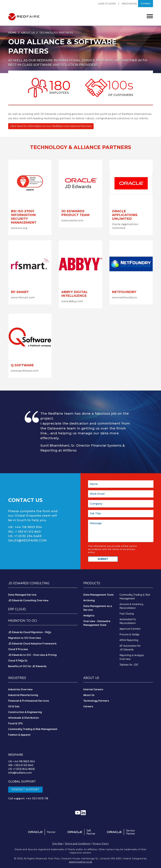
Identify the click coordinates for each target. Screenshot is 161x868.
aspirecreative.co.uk (81, 862)
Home (12, 33)
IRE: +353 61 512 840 (21, 765)
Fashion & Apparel (19, 735)
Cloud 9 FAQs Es (18, 661)
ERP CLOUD (17, 609)
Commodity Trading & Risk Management (33, 729)
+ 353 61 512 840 (28, 532)
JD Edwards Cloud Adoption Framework (32, 644)
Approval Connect (130, 629)
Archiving (89, 600)
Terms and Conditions (78, 844)
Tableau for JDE (129, 665)
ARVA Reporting (129, 640)
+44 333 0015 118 (37, 798)
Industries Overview (20, 689)
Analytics (89, 615)
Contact (146, 3)
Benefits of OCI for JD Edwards (27, 666)
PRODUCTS (92, 583)
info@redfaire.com (20, 773)
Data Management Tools (98, 595)
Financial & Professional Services (29, 701)
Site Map (57, 844)
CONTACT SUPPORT (25, 789)
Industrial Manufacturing (23, 695)
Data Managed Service (22, 595)
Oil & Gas (14, 706)
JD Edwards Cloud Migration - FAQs (30, 632)
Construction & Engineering (25, 712)
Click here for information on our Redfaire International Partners (51, 126)
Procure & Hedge (129, 634)
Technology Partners (96, 701)
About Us (28, 33)
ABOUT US (91, 678)
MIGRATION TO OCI (23, 621)
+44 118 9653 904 (28, 527)
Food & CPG (15, 723)
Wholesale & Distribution (24, 718)
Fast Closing (127, 614)
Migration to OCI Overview (25, 638)
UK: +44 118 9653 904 (22, 761)
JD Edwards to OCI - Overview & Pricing (32, 655)
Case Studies (107, 4)
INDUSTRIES (17, 678)
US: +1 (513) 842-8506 (21, 769)
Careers (88, 706)
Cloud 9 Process (18, 649)
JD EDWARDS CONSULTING (29, 583)
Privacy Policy (101, 844)
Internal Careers (93, 689)
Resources (129, 4)
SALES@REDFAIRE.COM (27, 540)
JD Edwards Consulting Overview (28, 600)
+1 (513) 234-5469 (28, 536)
